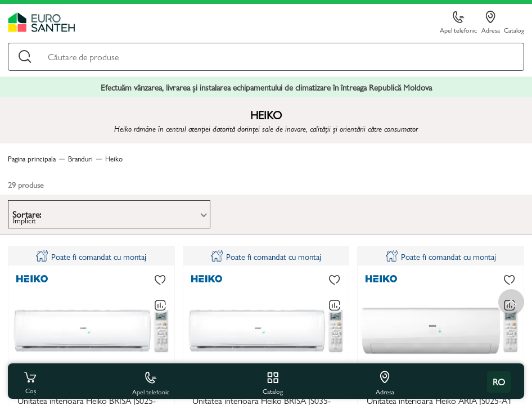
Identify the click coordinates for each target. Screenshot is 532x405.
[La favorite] (160, 280)
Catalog (514, 30)
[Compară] (160, 305)
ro (499, 382)
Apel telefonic (458, 23)
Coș (30, 382)
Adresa (491, 22)
